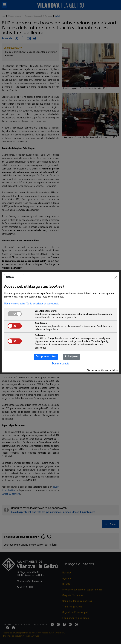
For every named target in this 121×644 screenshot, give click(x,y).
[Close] (116, 277)
